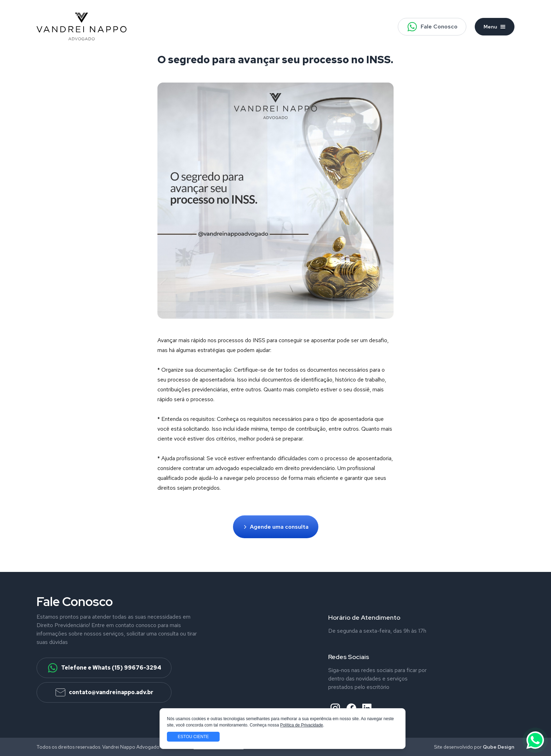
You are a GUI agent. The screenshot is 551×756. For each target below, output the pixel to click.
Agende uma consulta (276, 527)
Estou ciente (193, 737)
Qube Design (499, 747)
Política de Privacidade (302, 725)
